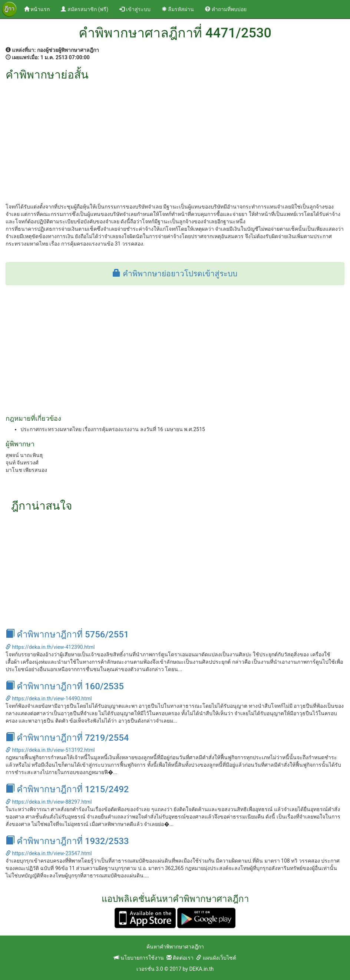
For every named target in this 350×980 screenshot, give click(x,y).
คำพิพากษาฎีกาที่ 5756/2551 (67, 634)
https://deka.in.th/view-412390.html (50, 647)
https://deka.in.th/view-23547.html (49, 853)
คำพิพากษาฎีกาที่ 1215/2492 (67, 789)
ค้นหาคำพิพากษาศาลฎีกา (175, 947)
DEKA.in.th (201, 969)
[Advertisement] (175, 136)
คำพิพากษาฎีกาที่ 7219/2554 (67, 738)
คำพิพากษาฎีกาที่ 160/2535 (65, 686)
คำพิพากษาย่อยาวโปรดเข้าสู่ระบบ (175, 274)
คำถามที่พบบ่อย (226, 9)
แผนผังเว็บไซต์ (216, 958)
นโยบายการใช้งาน (139, 958)
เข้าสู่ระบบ (135, 9)
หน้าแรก (40, 9)
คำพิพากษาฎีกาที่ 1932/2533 (67, 841)
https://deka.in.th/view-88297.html (49, 802)
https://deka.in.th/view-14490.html (49, 699)
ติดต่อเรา (180, 958)
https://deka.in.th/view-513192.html (50, 750)
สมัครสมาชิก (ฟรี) (85, 9)
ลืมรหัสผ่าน (178, 9)
